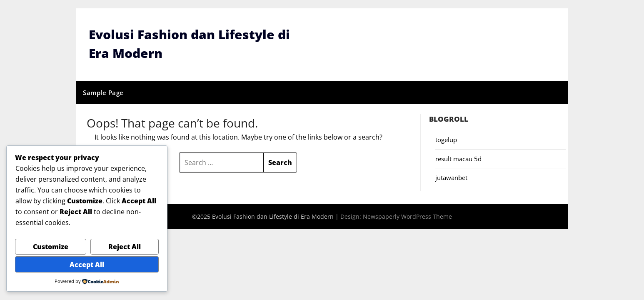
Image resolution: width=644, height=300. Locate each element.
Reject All (125, 247)
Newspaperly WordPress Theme (407, 216)
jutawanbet (451, 177)
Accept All (87, 265)
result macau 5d (458, 159)
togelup (446, 140)
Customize (51, 247)
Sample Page (103, 92)
